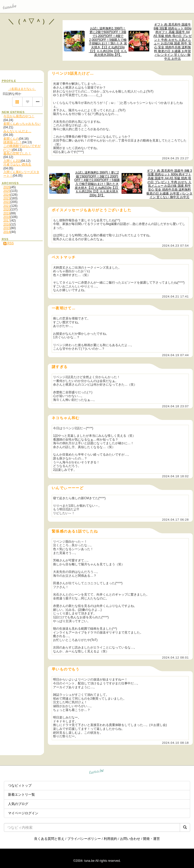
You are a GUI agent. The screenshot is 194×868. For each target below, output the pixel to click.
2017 (7, 221)
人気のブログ (18, 804)
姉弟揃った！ (13, 142)
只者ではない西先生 (17, 165)
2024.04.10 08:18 (176, 743)
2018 (7, 217)
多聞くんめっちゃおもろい (22, 124)
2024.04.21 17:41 (176, 296)
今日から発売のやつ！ (19, 116)
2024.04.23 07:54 (176, 246)
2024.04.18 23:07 (176, 406)
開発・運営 (151, 839)
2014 (7, 232)
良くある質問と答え (49, 839)
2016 (7, 224)
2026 (7, 187)
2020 (7, 209)
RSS (9, 243)
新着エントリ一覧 (21, 795)
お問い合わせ (130, 839)
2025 (7, 191)
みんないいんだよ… (17, 131)
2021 (7, 206)
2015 (7, 228)
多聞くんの (11, 139)
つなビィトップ (20, 785)
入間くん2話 (12, 161)
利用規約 (110, 839)
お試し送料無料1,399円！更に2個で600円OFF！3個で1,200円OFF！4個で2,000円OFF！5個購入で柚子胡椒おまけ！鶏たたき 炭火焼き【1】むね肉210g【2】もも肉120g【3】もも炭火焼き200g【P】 (108, 42)
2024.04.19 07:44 (176, 355)
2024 (7, 195)
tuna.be (97, 772)
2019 (7, 213)
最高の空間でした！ (17, 153)
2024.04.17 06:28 (176, 520)
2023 (7, 198)
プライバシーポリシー (84, 839)
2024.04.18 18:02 (176, 476)
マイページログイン (23, 813)
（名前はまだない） (22, 89)
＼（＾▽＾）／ (32, 21)
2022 (7, 202)
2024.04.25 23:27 (176, 158)
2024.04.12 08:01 (176, 658)
